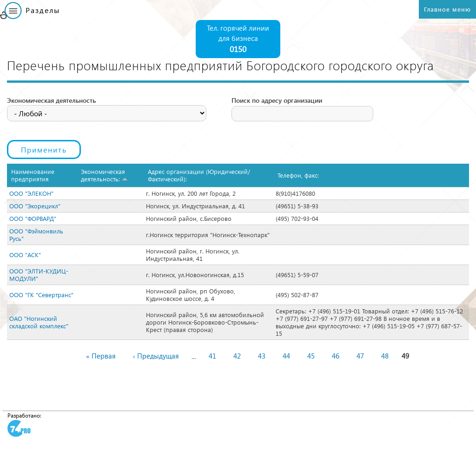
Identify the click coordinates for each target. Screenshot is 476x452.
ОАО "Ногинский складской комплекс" (39, 322)
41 (212, 356)
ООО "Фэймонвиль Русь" (36, 235)
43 (262, 356)
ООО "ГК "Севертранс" (41, 295)
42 (237, 356)
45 (311, 356)
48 (385, 356)
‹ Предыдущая (156, 356)
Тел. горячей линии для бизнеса (238, 39)
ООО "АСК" (25, 255)
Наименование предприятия (33, 175)
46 (336, 356)
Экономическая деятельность (51, 100)
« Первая (101, 356)
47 (360, 356)
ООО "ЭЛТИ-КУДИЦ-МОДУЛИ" (39, 275)
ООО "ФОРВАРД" (33, 218)
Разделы (43, 10)
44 (286, 356)
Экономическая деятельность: (104, 175)
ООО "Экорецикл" (35, 206)
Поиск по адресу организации (277, 100)
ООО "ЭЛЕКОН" (31, 193)
